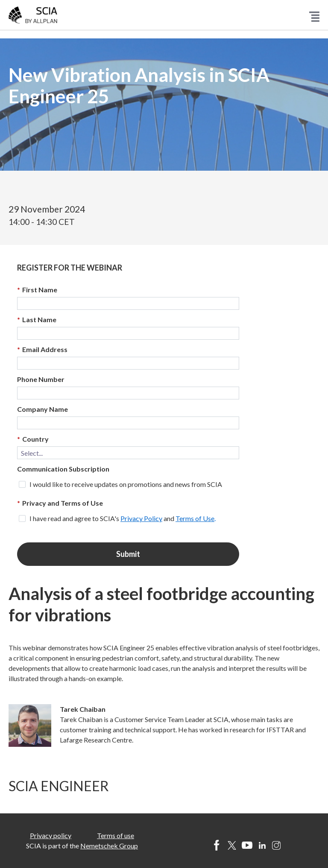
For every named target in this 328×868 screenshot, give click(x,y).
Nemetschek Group (109, 846)
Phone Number (41, 379)
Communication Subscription (63, 469)
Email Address (42, 350)
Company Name (42, 409)
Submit (128, 554)
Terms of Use (195, 518)
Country (33, 439)
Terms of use (116, 835)
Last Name (37, 320)
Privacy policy (51, 835)
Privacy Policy (141, 518)
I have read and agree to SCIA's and (123, 518)
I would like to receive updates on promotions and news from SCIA (126, 484)
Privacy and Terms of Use (60, 503)
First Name (37, 290)
